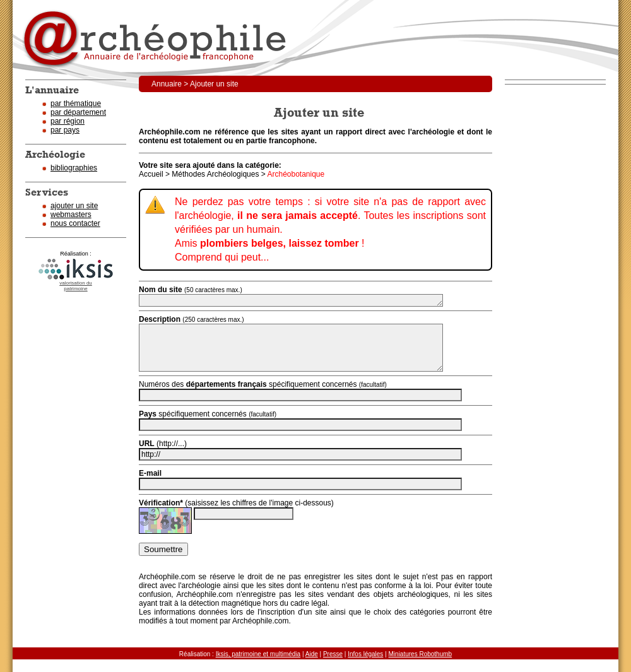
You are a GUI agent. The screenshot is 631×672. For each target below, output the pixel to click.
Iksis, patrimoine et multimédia (258, 654)
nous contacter (75, 223)
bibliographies (74, 168)
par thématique (76, 103)
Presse (333, 654)
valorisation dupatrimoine (76, 286)
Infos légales (365, 654)
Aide (312, 654)
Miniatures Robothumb (421, 654)
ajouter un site (74, 206)
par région (68, 121)
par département (78, 112)
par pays (65, 130)
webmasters (71, 215)
